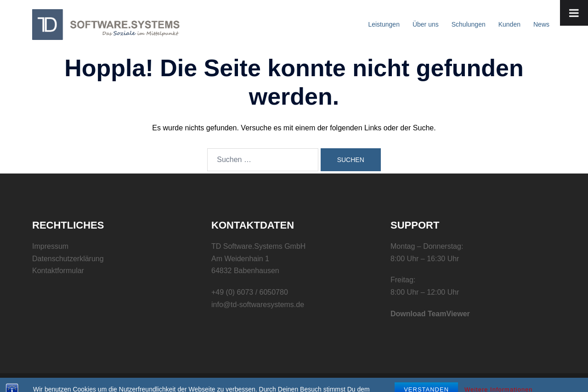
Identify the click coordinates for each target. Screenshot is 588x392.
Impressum (50, 246)
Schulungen (469, 24)
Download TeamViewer (430, 314)
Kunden (509, 24)
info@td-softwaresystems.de (258, 305)
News (541, 24)
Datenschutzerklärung (68, 259)
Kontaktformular (58, 271)
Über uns (426, 24)
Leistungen (384, 24)
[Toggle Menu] (574, 13)
